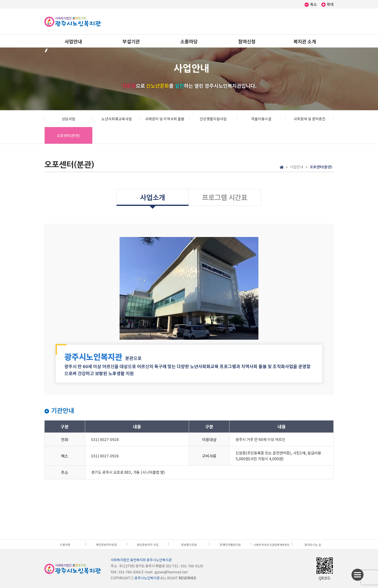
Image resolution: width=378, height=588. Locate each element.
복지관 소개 (305, 41)
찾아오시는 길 (313, 544)
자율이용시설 (261, 119)
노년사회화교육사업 (117, 119)
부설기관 (131, 41)
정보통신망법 (189, 544)
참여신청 (247, 41)
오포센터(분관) (68, 135)
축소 (311, 4)
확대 (327, 4)
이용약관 (65, 544)
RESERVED (187, 578)
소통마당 (189, 41)
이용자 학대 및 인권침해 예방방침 (271, 545)
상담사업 (68, 119)
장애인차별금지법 (230, 544)
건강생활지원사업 (213, 119)
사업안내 (73, 41)
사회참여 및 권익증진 (310, 119)
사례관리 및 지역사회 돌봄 (165, 119)
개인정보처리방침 (106, 544)
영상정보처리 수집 (148, 544)
